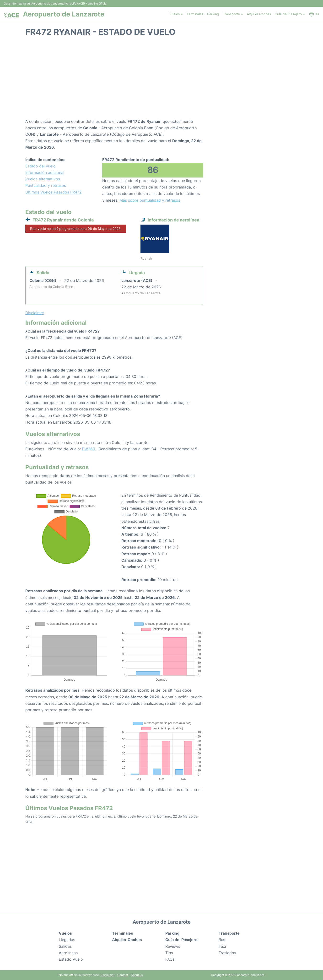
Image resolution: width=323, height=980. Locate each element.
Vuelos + (176, 14)
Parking (213, 14)
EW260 (89, 449)
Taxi (222, 946)
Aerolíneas (68, 953)
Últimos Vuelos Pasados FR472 (54, 192)
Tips (169, 953)
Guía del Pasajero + (290, 14)
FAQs (170, 959)
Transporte (229, 933)
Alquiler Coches (259, 14)
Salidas (65, 946)
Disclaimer (107, 975)
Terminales (195, 14)
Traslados (227, 953)
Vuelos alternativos (43, 179)
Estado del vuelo (40, 166)
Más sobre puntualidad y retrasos (150, 200)
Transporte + (233, 14)
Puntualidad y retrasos (46, 185)
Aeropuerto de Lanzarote (64, 14)
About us (137, 975)
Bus (222, 940)
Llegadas (67, 940)
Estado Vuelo (71, 959)
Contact (123, 975)
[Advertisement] (161, 80)
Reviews (173, 946)
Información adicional (45, 172)
